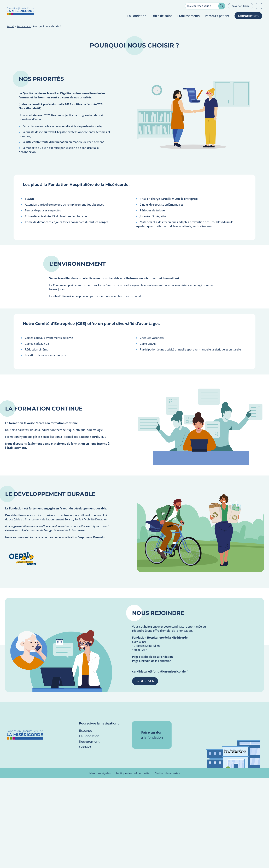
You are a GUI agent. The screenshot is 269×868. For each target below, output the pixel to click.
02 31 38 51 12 (145, 681)
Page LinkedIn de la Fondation (152, 661)
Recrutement (24, 26)
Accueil (11, 26)
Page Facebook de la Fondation (152, 657)
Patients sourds (259, 6)
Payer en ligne (241, 6)
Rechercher (222, 6)
